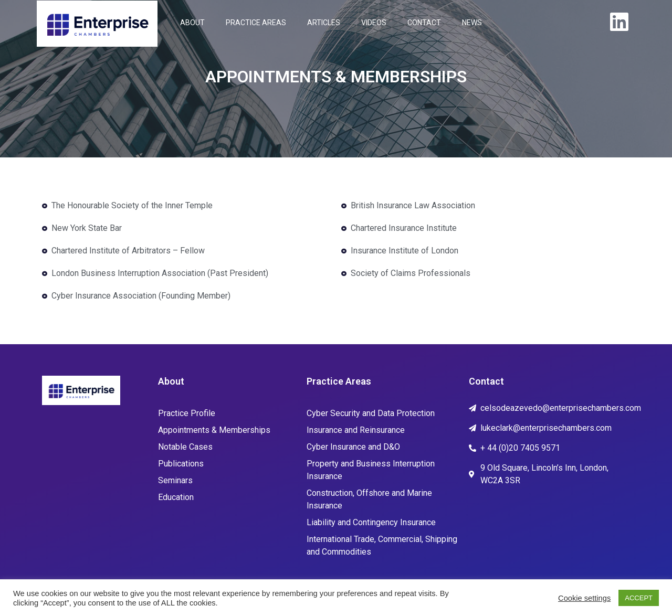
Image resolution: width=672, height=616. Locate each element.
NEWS (472, 23)
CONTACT (424, 23)
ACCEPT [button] (639, 598)
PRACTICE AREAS (256, 23)
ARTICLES (324, 23)
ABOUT (192, 23)
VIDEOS (374, 23)
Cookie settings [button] (584, 598)
